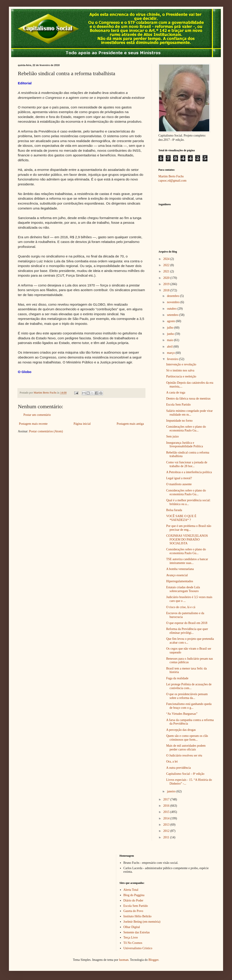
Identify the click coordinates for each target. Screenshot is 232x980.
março (171, 353)
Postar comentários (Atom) (46, 431)
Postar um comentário (37, 415)
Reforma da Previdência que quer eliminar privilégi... (187, 631)
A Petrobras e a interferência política (189, 472)
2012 (167, 831)
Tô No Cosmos (133, 943)
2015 (167, 812)
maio (170, 340)
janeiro (172, 791)
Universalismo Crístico (138, 948)
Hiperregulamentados (180, 581)
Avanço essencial (177, 575)
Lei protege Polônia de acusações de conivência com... (189, 686)
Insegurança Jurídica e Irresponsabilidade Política (185, 445)
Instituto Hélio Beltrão (137, 916)
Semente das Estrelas (137, 932)
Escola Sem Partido (178, 405)
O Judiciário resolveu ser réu (184, 755)
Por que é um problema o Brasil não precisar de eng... (189, 528)
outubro (172, 309)
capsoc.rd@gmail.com (172, 181)
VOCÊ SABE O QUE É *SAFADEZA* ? (181, 518)
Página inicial (82, 424)
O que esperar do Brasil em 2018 (187, 623)
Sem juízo (172, 436)
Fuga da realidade (177, 678)
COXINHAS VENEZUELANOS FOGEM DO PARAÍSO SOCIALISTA (187, 540)
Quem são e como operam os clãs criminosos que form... (187, 738)
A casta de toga (176, 393)
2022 (167, 265)
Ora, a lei (172, 761)
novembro (174, 302)
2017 (167, 799)
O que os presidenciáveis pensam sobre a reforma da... (187, 696)
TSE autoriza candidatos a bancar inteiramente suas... (187, 561)
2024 (167, 259)
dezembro (173, 296)
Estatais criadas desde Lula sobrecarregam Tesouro (183, 589)
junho (171, 334)
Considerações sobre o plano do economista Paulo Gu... (186, 429)
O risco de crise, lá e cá (181, 607)
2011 (167, 837)
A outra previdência (178, 768)
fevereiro (173, 359)
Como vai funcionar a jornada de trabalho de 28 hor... (187, 464)
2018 (167, 290)
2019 (167, 284)
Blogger (153, 960)
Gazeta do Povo (133, 911)
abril (170, 347)
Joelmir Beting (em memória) (142, 922)
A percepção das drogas (181, 730)
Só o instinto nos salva (180, 370)
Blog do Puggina (134, 895)
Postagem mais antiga (130, 424)
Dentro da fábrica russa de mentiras (188, 399)
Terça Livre (131, 938)
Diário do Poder (133, 900)
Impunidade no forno (179, 421)
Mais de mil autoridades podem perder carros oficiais (186, 748)
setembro (173, 315)
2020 (167, 278)
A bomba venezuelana (180, 569)
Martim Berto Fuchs (171, 176)
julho (170, 328)
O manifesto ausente (179, 484)
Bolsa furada (174, 510)
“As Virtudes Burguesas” (182, 714)
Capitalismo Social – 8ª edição (185, 774)
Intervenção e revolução (181, 364)
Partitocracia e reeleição (181, 376)
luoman (124, 960)
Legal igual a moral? (179, 478)
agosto (171, 321)
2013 (167, 825)
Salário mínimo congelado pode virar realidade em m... (189, 413)
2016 (167, 806)
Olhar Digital (132, 927)
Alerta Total (131, 890)
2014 (167, 818)
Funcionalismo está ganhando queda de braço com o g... (189, 706)
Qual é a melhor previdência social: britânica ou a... (188, 502)
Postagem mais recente (33, 424)
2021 (167, 271)
